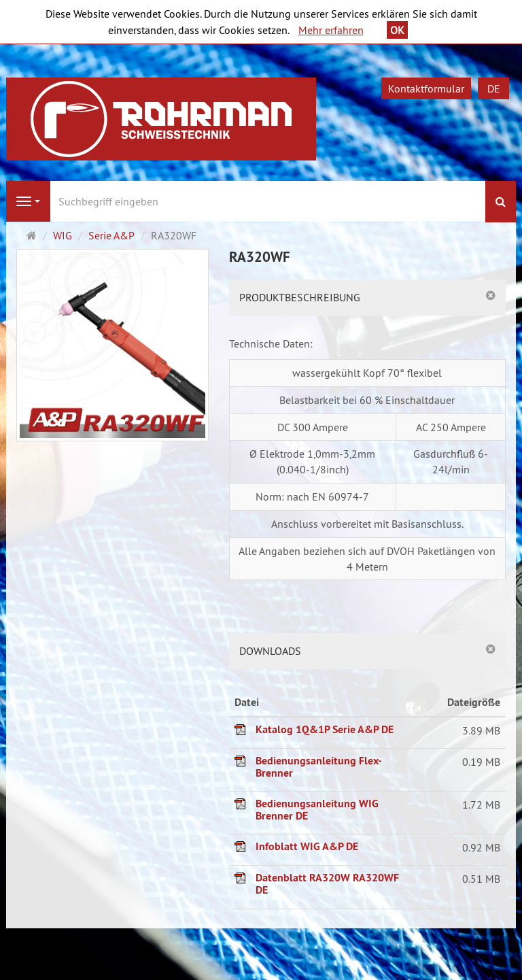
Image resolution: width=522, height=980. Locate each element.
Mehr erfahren (331, 30)
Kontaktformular (426, 88)
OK (397, 30)
